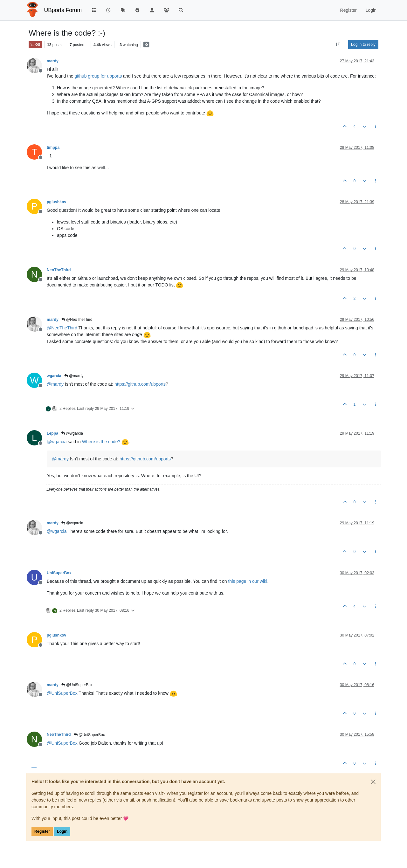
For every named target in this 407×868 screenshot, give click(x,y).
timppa (53, 148)
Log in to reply (363, 45)
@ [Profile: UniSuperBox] (62, 693)
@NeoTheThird (77, 320)
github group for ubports (98, 76)
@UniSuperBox (77, 685)
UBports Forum (63, 10)
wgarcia (54, 376)
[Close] (373, 782)
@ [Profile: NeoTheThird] (62, 328)
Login (62, 831)
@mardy (74, 376)
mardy (53, 61)
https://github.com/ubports (140, 384)
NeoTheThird (59, 270)
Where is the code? (106, 442)
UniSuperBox (59, 573)
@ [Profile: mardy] (55, 384)
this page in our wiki (248, 581)
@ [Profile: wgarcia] (57, 442)
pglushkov (56, 202)
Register (42, 831)
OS (35, 45)
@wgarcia (72, 433)
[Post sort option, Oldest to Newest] (338, 45)
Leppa (52, 433)
